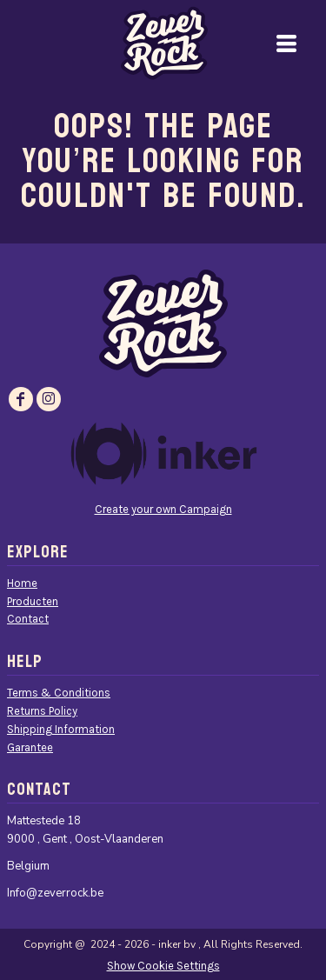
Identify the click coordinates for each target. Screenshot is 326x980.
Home (22, 583)
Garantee (30, 747)
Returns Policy (42, 711)
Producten (33, 601)
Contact (28, 619)
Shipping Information (61, 729)
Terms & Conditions (59, 693)
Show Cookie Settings (163, 966)
